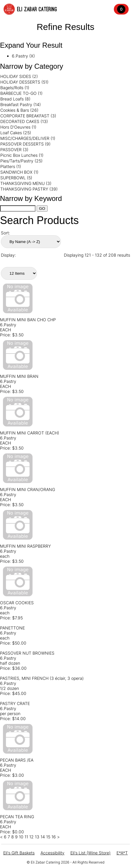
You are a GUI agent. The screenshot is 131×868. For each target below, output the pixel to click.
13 (37, 837)
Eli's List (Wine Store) (90, 853)
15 (48, 837)
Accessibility (52, 853)
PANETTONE (12, 628)
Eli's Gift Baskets (19, 853)
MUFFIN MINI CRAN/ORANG (28, 489)
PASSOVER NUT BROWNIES (27, 653)
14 (43, 837)
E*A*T (122, 853)
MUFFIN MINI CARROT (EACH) (30, 433)
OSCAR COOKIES (17, 603)
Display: (8, 255)
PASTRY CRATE (15, 703)
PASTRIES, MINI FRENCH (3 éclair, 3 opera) (42, 678)
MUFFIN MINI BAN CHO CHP (28, 320)
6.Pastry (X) (23, 56)
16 (54, 837)
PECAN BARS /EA (17, 760)
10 (21, 837)
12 (31, 837)
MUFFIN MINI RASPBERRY (25, 546)
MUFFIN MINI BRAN (19, 376)
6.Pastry (8, 325)
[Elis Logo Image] (9, 9)
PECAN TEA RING (17, 817)
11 (26, 837)
